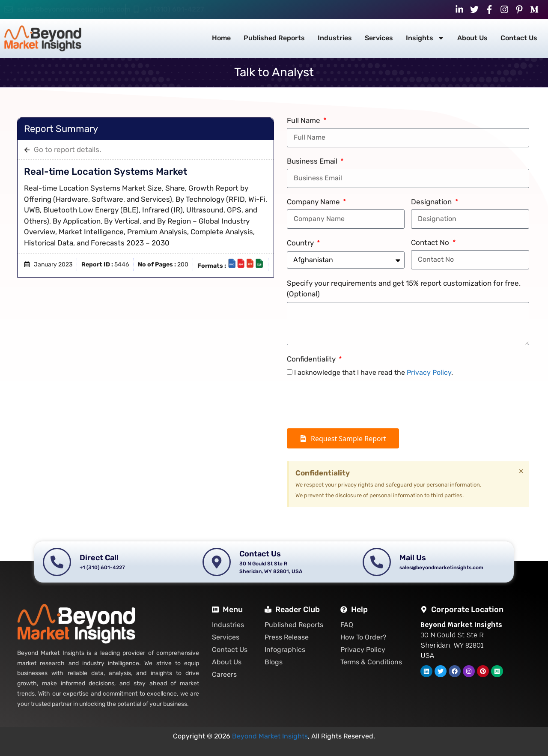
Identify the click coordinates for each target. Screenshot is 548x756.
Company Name (314, 202)
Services (379, 38)
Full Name (304, 120)
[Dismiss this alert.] (521, 471)
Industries (335, 38)
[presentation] (352, 403)
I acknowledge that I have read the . (374, 372)
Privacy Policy (429, 372)
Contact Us (519, 38)
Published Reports (274, 38)
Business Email (313, 161)
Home (221, 38)
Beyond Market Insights (270, 736)
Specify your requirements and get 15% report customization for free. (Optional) (404, 289)
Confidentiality (312, 359)
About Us (472, 38)
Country (301, 243)
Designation (432, 202)
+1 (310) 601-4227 (174, 9)
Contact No (431, 242)
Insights (425, 38)
